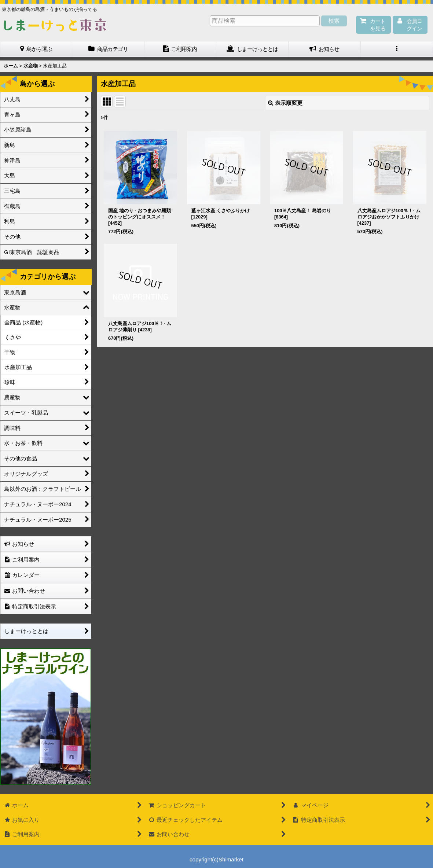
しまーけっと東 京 (55, 25)
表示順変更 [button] (285, 103)
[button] (397, 49)
